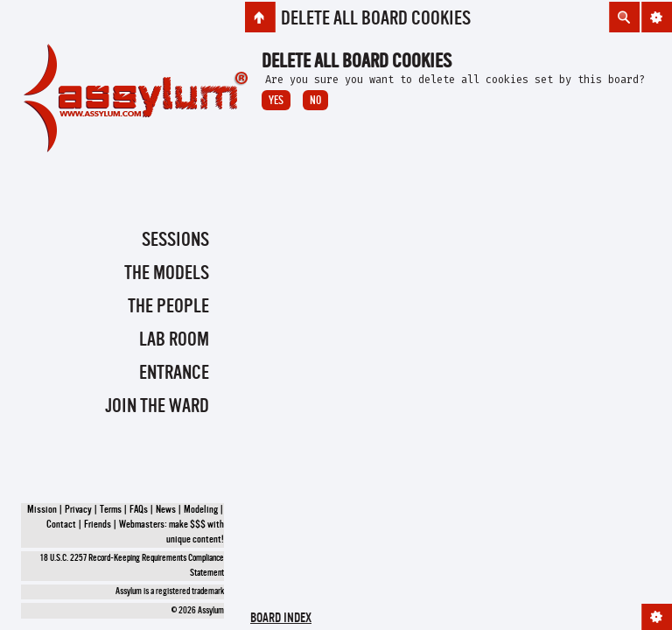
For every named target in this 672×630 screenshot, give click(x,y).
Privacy (78, 510)
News (166, 510)
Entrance (174, 374)
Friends (98, 525)
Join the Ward (157, 407)
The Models (167, 274)
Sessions (175, 241)
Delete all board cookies (376, 19)
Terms (111, 510)
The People (168, 307)
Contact (61, 525)
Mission (42, 510)
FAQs (139, 510)
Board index (281, 619)
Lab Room (174, 340)
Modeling (201, 510)
